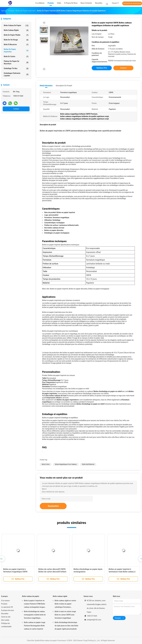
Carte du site (6, 617)
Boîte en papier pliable (16, 35)
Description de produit (64, 86)
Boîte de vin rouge (16, 40)
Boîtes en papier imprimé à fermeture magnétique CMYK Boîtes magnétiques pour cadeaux (17, 572)
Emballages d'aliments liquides (16, 74)
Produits (4, 604)
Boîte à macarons (16, 45)
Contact (16, 109)
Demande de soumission (132, 3)
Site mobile (5, 620)
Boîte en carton (16, 57)
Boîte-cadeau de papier (16, 26)
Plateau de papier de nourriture (16, 62)
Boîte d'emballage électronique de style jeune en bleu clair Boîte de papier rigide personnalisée (66, 626)
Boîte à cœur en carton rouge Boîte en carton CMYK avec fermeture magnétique (65, 615)
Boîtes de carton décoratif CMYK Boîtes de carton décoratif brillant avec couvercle (52, 572)
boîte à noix (46, 464)
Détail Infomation (46, 86)
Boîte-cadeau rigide (16, 30)
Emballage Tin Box (16, 69)
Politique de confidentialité (6, 625)
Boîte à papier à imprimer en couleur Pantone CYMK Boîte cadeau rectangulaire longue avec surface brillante (35, 604)
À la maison (5, 601)
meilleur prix (102, 68)
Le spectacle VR (7, 607)
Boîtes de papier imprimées (16, 50)
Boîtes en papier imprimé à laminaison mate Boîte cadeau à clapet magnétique (122, 572)
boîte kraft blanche (88, 464)
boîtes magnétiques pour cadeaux (66, 464)
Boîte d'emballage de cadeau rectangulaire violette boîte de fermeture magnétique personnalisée (35, 615)
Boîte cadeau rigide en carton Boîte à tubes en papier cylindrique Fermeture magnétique (65, 604)
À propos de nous (8, 610)
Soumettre (53, 506)
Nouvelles (5, 614)
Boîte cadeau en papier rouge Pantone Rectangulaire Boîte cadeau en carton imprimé (35, 626)
